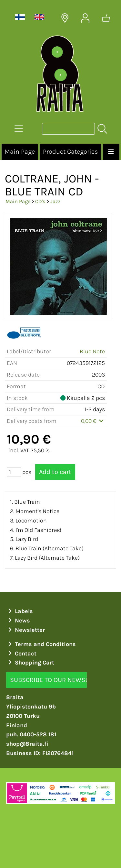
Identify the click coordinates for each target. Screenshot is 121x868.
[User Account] (85, 18)
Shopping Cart (30, 663)
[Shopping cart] (106, 18)
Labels (20, 611)
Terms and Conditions (41, 644)
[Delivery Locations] (65, 18)
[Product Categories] (19, 129)
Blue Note (92, 351)
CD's (40, 201)
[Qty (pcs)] (14, 472)
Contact (21, 654)
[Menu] (111, 152)
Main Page (20, 152)
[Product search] (68, 129)
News (18, 621)
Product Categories (70, 152)
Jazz (55, 201)
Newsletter (26, 630)
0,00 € (93, 421)
